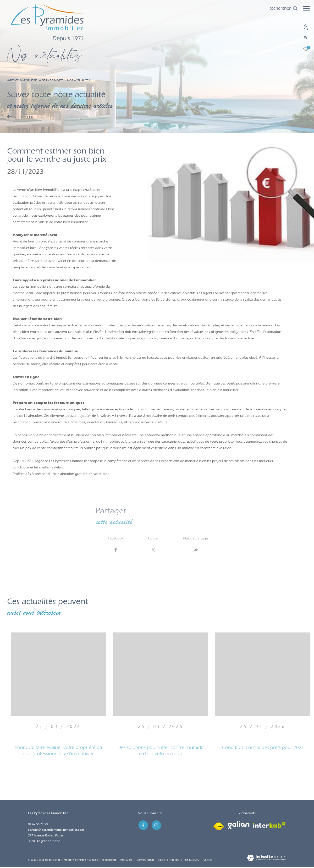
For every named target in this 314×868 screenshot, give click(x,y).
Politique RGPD (191, 861)
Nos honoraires (108, 861)
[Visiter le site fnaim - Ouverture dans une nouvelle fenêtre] (219, 826)
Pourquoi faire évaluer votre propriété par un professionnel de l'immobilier (58, 751)
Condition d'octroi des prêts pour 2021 (263, 748)
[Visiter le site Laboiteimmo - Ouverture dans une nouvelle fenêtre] (267, 859)
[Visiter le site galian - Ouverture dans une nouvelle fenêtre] (239, 826)
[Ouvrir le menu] (306, 8)
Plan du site (127, 861)
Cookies (208, 861)
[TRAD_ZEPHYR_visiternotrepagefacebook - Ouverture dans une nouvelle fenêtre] (143, 826)
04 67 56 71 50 (38, 825)
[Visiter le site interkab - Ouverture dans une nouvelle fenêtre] (269, 826)
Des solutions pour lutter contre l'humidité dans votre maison (161, 751)
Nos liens (175, 861)
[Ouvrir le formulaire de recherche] (281, 8)
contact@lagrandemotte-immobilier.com (56, 831)
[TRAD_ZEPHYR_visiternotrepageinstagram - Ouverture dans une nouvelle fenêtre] (155, 826)
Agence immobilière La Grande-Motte (35, 80)
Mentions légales (146, 861)
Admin (162, 861)
